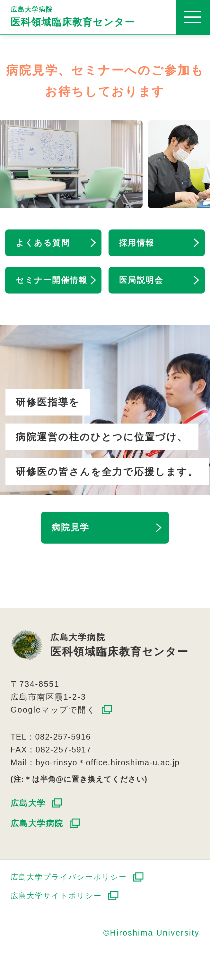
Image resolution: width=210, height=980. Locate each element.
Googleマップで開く (53, 710)
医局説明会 (141, 280)
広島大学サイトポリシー (56, 896)
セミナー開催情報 (52, 280)
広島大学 (28, 803)
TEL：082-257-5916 (51, 737)
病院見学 (70, 527)
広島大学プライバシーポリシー (69, 877)
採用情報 (137, 243)
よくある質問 (43, 243)
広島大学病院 (110, 17)
